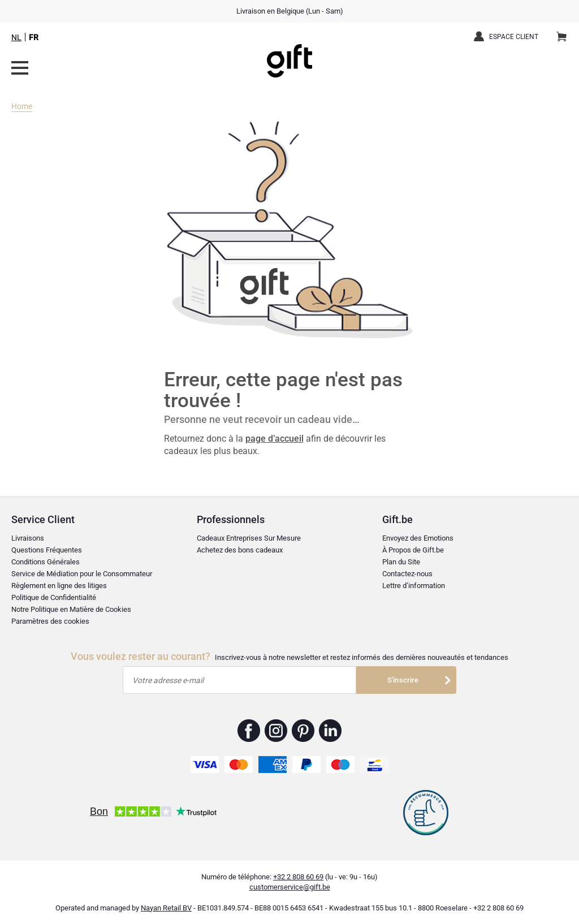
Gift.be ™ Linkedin (330, 731)
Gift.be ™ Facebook (249, 731)
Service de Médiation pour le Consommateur (82, 574)
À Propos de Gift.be (413, 550)
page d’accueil (275, 439)
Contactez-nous (407, 574)
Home (22, 106)
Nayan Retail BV (166, 908)
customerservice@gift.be (290, 887)
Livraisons (28, 538)
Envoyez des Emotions (418, 538)
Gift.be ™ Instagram (276, 731)
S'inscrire (403, 680)
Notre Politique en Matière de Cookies (71, 609)
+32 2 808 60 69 (298, 877)
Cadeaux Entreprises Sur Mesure (249, 538)
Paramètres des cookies (50, 621)
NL (16, 37)
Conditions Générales (46, 562)
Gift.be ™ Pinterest (303, 731)
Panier (565, 32)
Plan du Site (401, 562)
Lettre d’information (414, 586)
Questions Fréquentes (47, 550)
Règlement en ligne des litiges (59, 586)
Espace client (514, 37)
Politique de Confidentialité (54, 597)
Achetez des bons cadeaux (240, 550)
